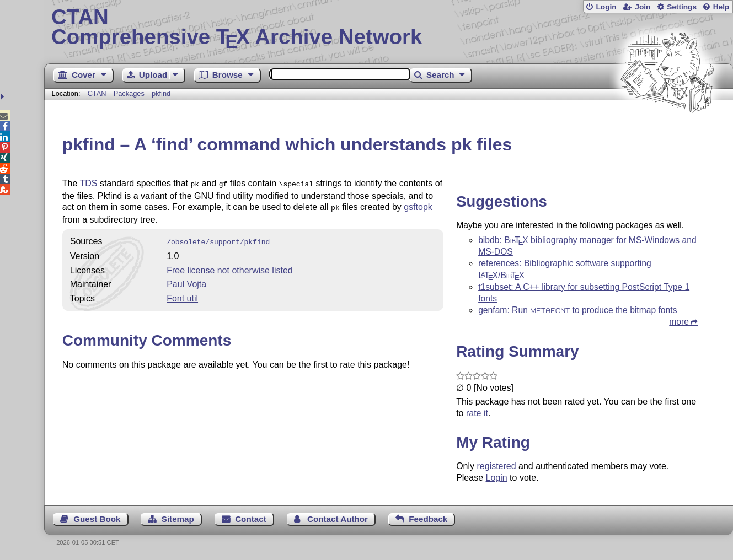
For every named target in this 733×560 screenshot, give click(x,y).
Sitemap (178, 519)
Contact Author (338, 519)
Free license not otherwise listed (230, 267)
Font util (182, 295)
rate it (477, 413)
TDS (88, 183)
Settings (682, 7)
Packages (130, 93)
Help (721, 7)
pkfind (161, 93)
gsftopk (418, 206)
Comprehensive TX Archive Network (389, 28)
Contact (251, 519)
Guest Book (97, 519)
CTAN (97, 93)
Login (606, 7)
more (679, 322)
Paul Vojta (186, 281)
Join (643, 7)
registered (496, 466)
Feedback (428, 519)
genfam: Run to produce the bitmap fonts (577, 310)
